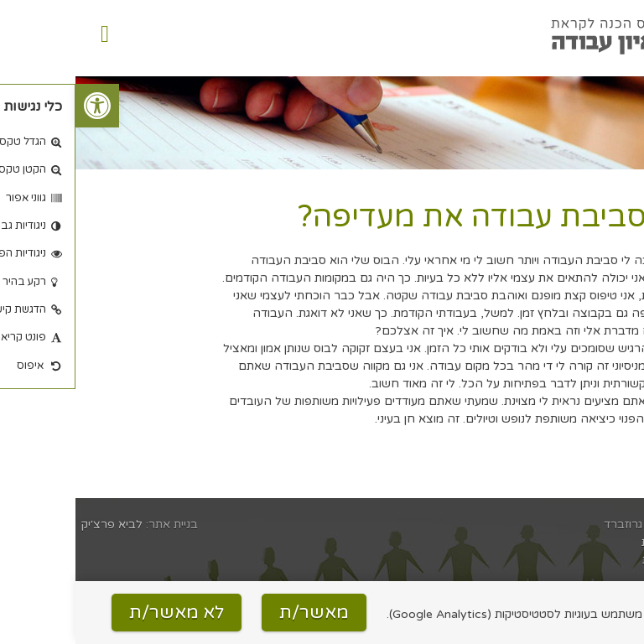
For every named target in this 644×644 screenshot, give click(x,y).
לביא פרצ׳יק (36, 525)
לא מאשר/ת (101, 613)
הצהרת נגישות (602, 542)
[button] (22, 106)
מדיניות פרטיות (602, 560)
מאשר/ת (239, 613)
